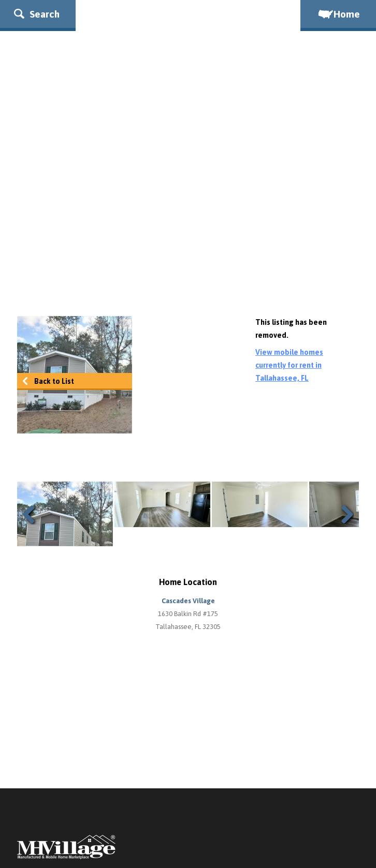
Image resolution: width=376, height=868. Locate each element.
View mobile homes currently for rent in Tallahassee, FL (289, 365)
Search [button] (37, 14)
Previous (33, 514)
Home (338, 14)
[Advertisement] (188, 223)
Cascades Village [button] (188, 601)
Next (343, 514)
